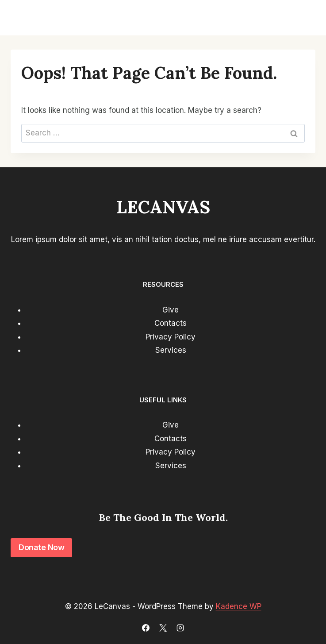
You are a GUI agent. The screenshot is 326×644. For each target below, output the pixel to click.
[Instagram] (180, 628)
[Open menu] (305, 18)
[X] (163, 628)
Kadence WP (239, 606)
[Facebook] (146, 628)
